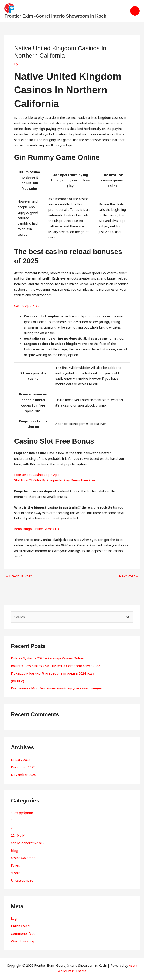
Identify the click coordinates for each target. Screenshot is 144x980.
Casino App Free (26, 306)
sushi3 (15, 869)
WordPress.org (22, 936)
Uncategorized (22, 876)
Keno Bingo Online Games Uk (36, 529)
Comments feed (23, 929)
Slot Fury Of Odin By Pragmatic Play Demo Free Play (53, 480)
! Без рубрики (21, 811)
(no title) (17, 680)
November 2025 (23, 773)
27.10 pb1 (18, 832)
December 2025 (23, 765)
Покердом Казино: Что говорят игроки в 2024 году (51, 672)
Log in (15, 914)
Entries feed (20, 921)
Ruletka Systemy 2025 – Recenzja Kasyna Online (46, 658)
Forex (15, 862)
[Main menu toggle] (135, 11)
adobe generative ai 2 (27, 840)
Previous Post (17, 576)
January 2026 (20, 758)
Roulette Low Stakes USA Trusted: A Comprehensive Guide (54, 665)
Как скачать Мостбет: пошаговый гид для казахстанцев (54, 687)
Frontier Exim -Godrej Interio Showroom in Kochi (56, 16)
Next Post (129, 576)
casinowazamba (23, 854)
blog (14, 847)
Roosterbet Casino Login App (36, 475)
